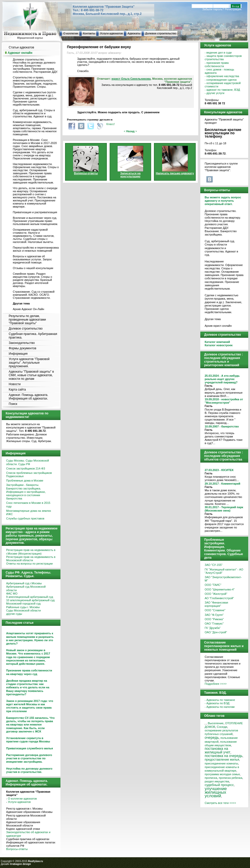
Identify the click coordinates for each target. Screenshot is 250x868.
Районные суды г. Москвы (23, 607)
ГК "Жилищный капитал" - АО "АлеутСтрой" (224, 571)
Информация (18, 354)
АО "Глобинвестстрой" (219, 598)
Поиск (13, 404)
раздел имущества (217, 781)
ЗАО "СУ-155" (214, 565)
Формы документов (23, 348)
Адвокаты (134, 33)
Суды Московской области (23, 610)
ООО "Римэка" (214, 619)
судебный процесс (219, 785)
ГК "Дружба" (213, 628)
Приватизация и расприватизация (35, 212)
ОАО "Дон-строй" (216, 632)
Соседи (222, 727)
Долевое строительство (161, 33)
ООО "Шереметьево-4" (220, 589)
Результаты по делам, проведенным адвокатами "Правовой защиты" (27, 320)
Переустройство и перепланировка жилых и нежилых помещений (36, 249)
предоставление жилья (222, 760)
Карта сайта (17, 390)
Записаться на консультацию (130, 175)
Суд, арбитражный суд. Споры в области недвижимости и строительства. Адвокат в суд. (34, 113)
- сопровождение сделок (221, 80)
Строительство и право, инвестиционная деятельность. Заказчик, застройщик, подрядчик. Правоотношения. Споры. (35, 82)
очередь (212, 738)
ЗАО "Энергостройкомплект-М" (223, 579)
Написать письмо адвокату (175, 173)
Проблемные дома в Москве (25, 481)
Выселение (216, 723)
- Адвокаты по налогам (220, 707)
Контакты (89, 33)
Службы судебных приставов (25, 518)
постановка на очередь (223, 756)
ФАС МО (12, 594)
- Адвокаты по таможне (220, 700)
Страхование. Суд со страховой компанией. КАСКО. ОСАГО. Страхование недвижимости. (34, 295)
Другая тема (213, 319)
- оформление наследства (222, 76)
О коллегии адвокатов (22, 799)
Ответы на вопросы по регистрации (29, 564)
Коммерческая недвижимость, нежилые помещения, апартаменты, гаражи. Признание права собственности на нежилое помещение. (35, 128)
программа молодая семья (222, 774)
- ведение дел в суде (218, 53)
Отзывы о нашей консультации (33, 268)
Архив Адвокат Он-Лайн (28, 309)
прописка (211, 778)
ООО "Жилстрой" (216, 594)
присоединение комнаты (221, 763)
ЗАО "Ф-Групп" (214, 615)
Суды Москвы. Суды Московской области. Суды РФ (28, 462)
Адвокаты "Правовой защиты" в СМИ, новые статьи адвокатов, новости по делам (31, 375)
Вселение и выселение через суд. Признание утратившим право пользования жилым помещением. (35, 221)
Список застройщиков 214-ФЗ (26, 468)
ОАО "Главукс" (214, 624)
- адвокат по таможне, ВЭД (222, 90)
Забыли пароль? (213, 9)
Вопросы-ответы (17, 849)
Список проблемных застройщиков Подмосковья (29, 474)
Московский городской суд (23, 604)
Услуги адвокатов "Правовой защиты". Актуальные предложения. (29, 363)
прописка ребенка (231, 778)
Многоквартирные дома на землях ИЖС (29, 512)
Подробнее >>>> (216, 684)
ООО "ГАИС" (213, 585)
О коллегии (71, 33)
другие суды (14, 614)
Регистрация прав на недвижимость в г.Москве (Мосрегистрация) (31, 552)
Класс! (111, 124)
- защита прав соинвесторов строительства (223, 58)
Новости (15, 384)
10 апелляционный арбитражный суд (30, 600)
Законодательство (22, 343)
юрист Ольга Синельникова (131, 79)
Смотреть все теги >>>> (220, 803)
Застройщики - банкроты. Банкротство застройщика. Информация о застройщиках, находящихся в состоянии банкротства (26, 492)
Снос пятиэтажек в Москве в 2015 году (28, 504)
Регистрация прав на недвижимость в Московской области (31, 559)
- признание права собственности (217, 64)
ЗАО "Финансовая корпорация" (216, 604)
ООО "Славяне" (215, 610)
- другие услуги (215, 93)
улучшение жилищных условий (216, 792)
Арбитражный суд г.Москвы (24, 583)
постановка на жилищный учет (217, 750)
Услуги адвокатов (111, 33)
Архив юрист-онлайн (218, 326)
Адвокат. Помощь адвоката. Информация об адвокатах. (28, 397)
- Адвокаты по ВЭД (217, 703)
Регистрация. (233, 9)
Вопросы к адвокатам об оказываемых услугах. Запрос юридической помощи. (32, 259)
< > (130, 131)
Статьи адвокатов (21, 47)
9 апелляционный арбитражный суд (30, 597)
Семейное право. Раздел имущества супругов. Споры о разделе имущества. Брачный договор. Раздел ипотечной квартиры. (32, 280)
